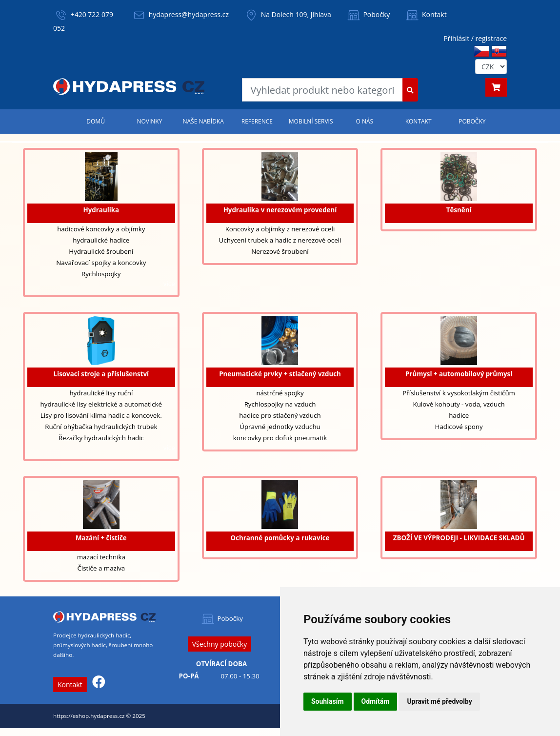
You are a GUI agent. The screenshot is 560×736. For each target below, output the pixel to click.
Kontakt (425, 14)
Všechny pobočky (220, 644)
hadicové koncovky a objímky (101, 229)
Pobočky (368, 14)
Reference (257, 121)
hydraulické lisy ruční (101, 393)
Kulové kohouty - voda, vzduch (459, 404)
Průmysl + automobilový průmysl (459, 374)
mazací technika (101, 557)
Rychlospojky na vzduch (280, 404)
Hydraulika (101, 210)
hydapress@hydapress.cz (189, 14)
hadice (459, 415)
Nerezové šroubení (280, 251)
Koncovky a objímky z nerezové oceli (280, 229)
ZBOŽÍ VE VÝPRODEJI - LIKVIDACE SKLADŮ (459, 538)
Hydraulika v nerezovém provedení (280, 210)
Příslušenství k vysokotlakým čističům (459, 393)
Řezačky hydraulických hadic (101, 438)
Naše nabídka (203, 121)
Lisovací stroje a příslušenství (101, 374)
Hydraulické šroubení (101, 251)
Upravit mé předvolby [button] (439, 701)
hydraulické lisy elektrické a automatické (101, 404)
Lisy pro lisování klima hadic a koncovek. (101, 415)
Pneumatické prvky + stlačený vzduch (280, 374)
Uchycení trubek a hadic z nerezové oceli (280, 240)
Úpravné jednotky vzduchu (280, 427)
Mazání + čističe (101, 538)
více (169, 284)
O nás (365, 121)
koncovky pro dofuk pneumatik (280, 438)
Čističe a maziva (101, 568)
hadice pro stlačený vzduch (280, 415)
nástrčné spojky (280, 393)
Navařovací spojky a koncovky (101, 263)
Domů (96, 121)
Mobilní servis (311, 121)
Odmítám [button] (376, 701)
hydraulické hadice (101, 240)
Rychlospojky (101, 274)
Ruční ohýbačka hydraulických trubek (101, 427)
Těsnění (459, 210)
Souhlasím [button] (328, 701)
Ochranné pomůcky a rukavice (280, 538)
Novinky (149, 121)
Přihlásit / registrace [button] (475, 38)
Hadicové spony (459, 427)
